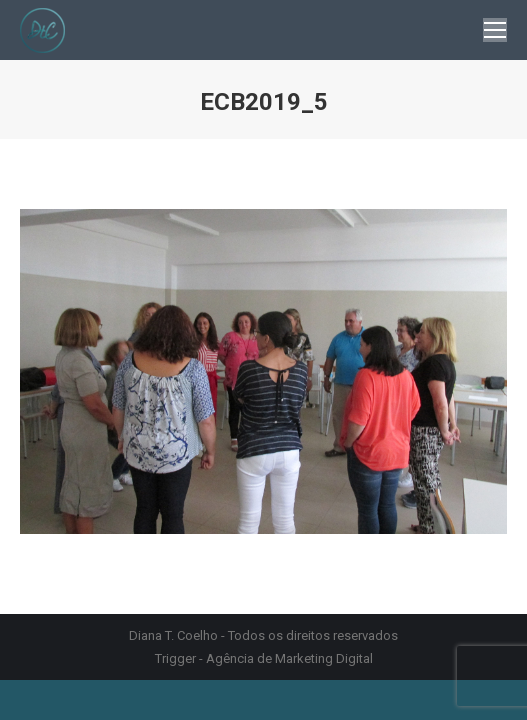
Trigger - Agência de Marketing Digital (264, 658)
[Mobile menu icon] (495, 30)
